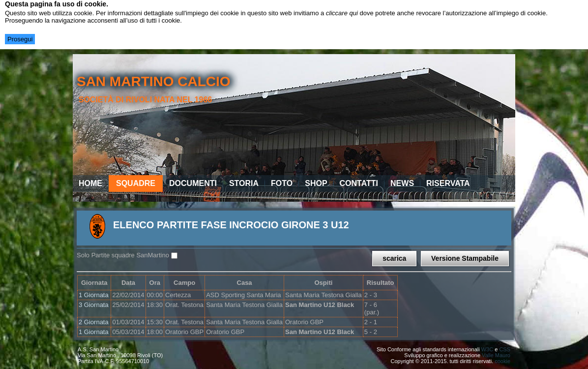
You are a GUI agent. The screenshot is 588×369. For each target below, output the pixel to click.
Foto (282, 183)
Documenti (193, 183)
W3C (487, 349)
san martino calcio (154, 81)
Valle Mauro (496, 355)
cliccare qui (342, 13)
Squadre (136, 183)
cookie (502, 361)
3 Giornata (94, 305)
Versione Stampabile (465, 258)
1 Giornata (94, 295)
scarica (394, 258)
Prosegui (20, 39)
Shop (316, 183)
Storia (244, 183)
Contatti (359, 183)
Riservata (448, 183)
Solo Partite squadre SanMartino (123, 255)
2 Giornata (94, 322)
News (402, 183)
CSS (505, 349)
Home (90, 183)
